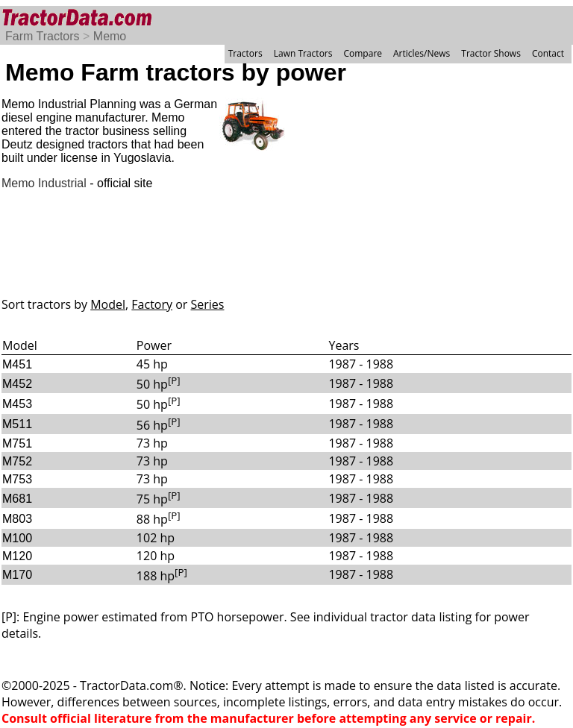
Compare (363, 53)
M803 (17, 519)
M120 (17, 556)
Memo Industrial (44, 183)
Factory (152, 304)
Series (208, 304)
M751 (17, 443)
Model (108, 304)
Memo (110, 36)
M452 (17, 384)
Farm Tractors (43, 36)
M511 (17, 424)
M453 (17, 404)
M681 (17, 499)
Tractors (245, 53)
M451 (17, 364)
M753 (17, 479)
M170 (17, 575)
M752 (17, 461)
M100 (17, 538)
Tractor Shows (491, 53)
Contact (548, 53)
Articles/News (422, 53)
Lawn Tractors (303, 53)
